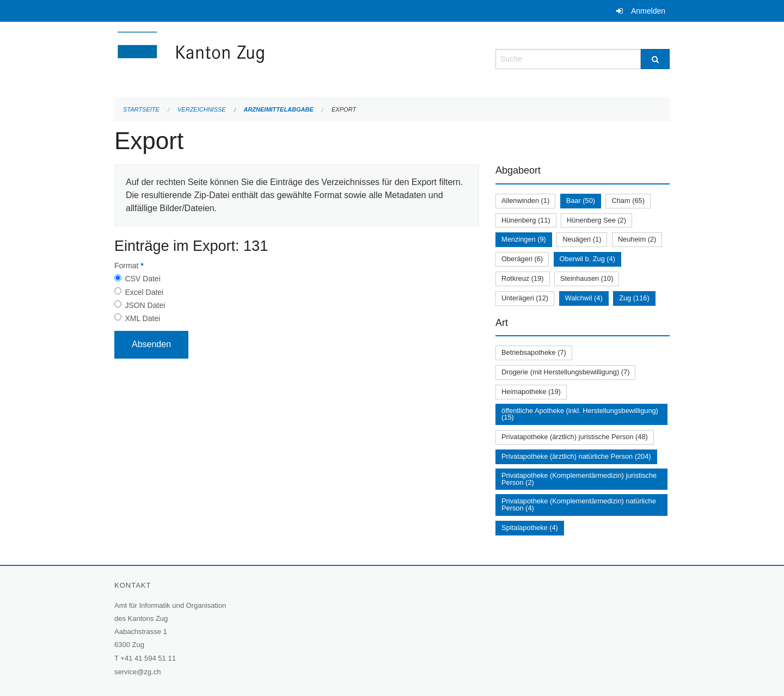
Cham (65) (628, 201)
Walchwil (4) (584, 298)
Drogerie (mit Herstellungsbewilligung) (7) (565, 372)
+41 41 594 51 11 (148, 658)
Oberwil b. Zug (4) (587, 259)
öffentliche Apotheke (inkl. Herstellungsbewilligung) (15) (580, 414)
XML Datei (142, 318)
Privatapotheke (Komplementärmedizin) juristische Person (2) (579, 479)
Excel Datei (144, 292)
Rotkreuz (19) (523, 278)
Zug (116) (634, 298)
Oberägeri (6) (522, 259)
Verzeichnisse (202, 109)
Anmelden (648, 11)
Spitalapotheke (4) (530, 528)
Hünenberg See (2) (596, 220)
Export (344, 109)
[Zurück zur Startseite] (256, 58)
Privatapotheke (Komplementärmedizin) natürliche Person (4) (579, 504)
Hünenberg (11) (526, 220)
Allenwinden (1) (525, 201)
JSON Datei (145, 305)
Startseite (141, 109)
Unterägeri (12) (525, 298)
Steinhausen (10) (587, 278)
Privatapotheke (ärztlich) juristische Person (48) (575, 437)
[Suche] (655, 59)
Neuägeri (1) (582, 239)
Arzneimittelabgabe (278, 109)
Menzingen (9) (524, 239)
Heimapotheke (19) (531, 392)
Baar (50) (581, 201)
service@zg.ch (137, 672)
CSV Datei (142, 279)
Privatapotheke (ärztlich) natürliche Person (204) (576, 456)
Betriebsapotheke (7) (534, 352)
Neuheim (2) (637, 239)
